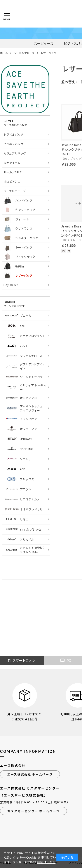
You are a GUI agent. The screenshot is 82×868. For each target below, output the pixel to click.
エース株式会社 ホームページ (30, 774)
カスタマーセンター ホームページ (33, 811)
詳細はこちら (46, 862)
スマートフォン (22, 661)
